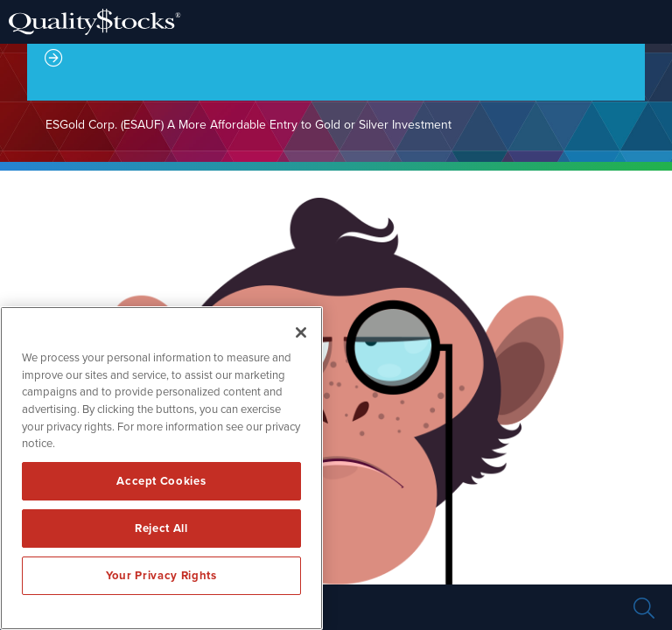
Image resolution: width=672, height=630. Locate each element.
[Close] (301, 332)
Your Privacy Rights (161, 576)
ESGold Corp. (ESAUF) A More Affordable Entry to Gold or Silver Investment (248, 125)
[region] (161, 468)
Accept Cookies (161, 481)
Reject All (161, 528)
